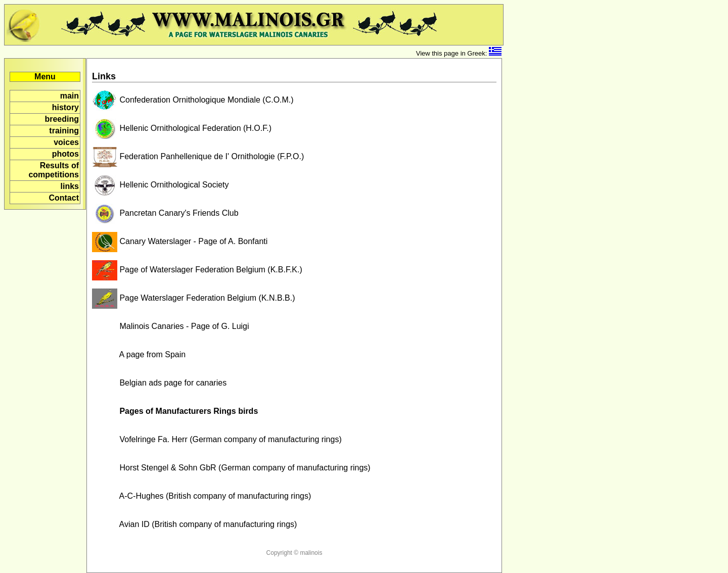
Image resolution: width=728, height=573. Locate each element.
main (70, 96)
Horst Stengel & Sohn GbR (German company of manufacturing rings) (231, 468)
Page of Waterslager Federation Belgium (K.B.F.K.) (197, 270)
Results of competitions (54, 170)
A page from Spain (139, 354)
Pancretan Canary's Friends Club (165, 213)
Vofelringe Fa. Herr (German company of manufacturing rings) (217, 439)
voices (66, 142)
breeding (62, 119)
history (65, 107)
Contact (64, 198)
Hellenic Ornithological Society (161, 185)
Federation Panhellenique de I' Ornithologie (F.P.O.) (198, 156)
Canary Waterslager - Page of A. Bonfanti (180, 241)
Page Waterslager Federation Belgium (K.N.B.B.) (194, 298)
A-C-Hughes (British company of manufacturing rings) (201, 496)
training (64, 131)
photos (65, 154)
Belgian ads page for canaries (159, 383)
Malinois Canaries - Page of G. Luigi (171, 326)
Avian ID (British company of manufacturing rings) (194, 524)
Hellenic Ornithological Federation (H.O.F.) (182, 128)
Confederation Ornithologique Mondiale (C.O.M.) (193, 100)
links (70, 186)
